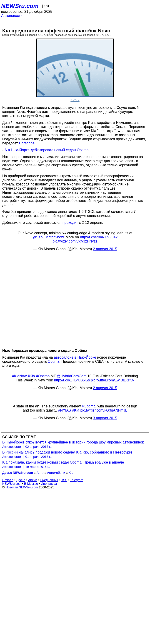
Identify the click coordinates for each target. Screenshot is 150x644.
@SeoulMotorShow (48, 237)
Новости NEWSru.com (22, 487)
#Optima (43, 376)
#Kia (31, 376)
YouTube (75, 100)
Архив (33, 480)
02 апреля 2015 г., (39, 447)
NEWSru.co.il (12, 484)
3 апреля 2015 (105, 418)
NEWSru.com (20, 6)
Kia (71, 473)
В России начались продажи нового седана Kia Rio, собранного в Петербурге (67, 452)
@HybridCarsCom (72, 376)
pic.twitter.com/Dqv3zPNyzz (75, 241)
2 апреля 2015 (105, 249)
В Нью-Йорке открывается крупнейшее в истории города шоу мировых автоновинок (73, 442)
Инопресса (49, 484)
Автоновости (12, 16)
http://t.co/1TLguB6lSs (72, 380)
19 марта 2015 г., (38, 467)
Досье (21, 480)
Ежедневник (49, 480)
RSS (64, 480)
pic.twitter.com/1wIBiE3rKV (113, 380)
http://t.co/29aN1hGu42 (99, 237)
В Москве (31, 484)
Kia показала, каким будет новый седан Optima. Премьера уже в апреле (63, 462)
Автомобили (56, 473)
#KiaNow (19, 376)
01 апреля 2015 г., (39, 457)
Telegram (77, 480)
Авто (40, 473)
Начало (8, 480)
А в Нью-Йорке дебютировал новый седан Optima (47, 150)
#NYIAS (65, 410)
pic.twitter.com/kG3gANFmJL (104, 410)
